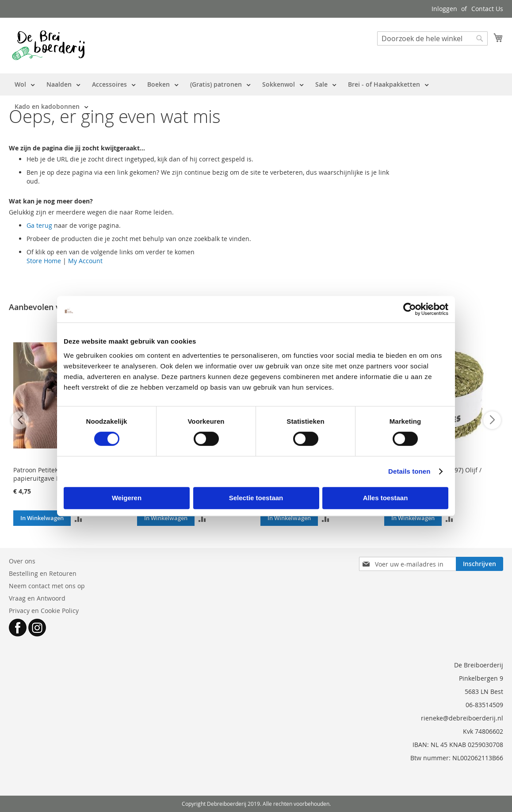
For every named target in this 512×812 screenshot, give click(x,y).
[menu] (256, 96)
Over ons (22, 561)
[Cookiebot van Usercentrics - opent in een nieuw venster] (410, 309)
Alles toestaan (386, 498)
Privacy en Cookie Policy (44, 611)
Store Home (44, 261)
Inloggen (444, 9)
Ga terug (39, 225)
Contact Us (487, 9)
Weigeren (127, 498)
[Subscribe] (480, 564)
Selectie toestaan (256, 498)
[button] (78, 518)
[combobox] (432, 38)
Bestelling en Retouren (43, 573)
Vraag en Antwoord (37, 598)
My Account (85, 261)
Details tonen (409, 471)
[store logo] (48, 45)
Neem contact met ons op (47, 586)
